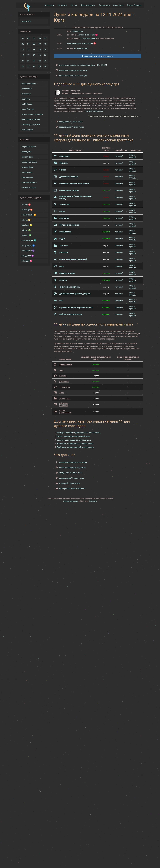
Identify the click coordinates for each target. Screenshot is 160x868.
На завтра (62, 5)
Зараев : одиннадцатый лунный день (74, 440)
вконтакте (26, 21)
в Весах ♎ (26, 235)
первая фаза (27, 157)
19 (40, 55)
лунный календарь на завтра (72, 467)
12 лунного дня (81, 48)
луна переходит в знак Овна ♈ (81, 43)
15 (45, 49)
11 (23, 49)
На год (74, 5)
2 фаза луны (77, 31)
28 (34, 66)
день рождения (29, 83)
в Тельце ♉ (27, 209)
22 (28, 61)
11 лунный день (88, 38)
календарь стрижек (31, 124)
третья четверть (29, 182)
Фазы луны (118, 5)
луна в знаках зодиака (32, 114)
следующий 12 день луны (71, 121)
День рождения (88, 5)
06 (23, 44)
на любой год (28, 109)
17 (28, 55)
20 (45, 55)
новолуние (26, 151)
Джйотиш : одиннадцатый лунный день (75, 447)
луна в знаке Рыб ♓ (88, 35)
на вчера (26, 99)
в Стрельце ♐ (28, 245)
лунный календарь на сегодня (73, 75)
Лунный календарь (71, 501)
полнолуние (27, 172)
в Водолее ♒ (28, 256)
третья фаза (27, 177)
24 (40, 61)
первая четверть (29, 162)
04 (40, 38)
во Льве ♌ (27, 225)
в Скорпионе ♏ (29, 240)
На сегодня (49, 5)
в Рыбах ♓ (27, 261)
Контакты (93, 501)
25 (45, 61)
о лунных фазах (29, 146)
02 (28, 38)
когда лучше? (133, 156)
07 (28, 44)
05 (45, 38)
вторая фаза (27, 167)
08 (34, 44)
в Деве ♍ (26, 230)
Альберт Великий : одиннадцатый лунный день (79, 432)
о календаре (27, 129)
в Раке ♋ (26, 220)
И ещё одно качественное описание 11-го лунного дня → (114, 116)
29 (40, 66)
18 (34, 55)
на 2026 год (27, 104)
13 (34, 49)
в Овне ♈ (26, 204)
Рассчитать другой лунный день (97, 56)
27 (28, 66)
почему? (119, 156)
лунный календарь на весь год (73, 70)
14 (40, 49)
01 (23, 38)
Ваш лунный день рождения (72, 488)
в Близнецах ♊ (29, 215)
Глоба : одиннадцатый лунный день (73, 436)
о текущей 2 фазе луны (69, 483)
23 (34, 61)
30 (45, 66)
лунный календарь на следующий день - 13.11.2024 (83, 65)
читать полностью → (95, 111)
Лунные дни (104, 5)
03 (34, 38)
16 (23, 55)
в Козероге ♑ (28, 250)
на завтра (26, 93)
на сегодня (27, 88)
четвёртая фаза (29, 187)
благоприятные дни (31, 119)
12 (28, 49)
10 (45, 44)
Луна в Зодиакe (134, 5)
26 (23, 66)
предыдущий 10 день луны (71, 127)
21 (23, 61)
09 (40, 44)
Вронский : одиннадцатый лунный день (75, 443)
